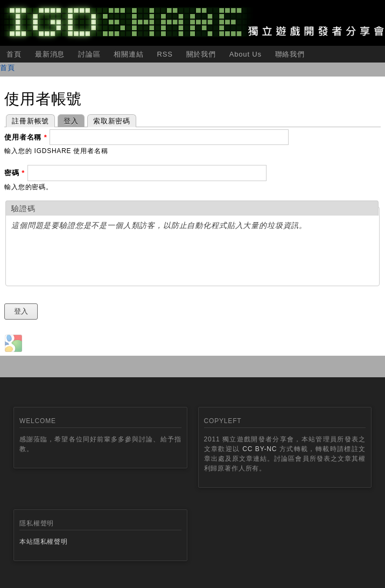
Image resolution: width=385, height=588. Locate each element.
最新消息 (50, 54)
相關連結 (128, 54)
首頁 (14, 54)
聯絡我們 (290, 54)
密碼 (15, 173)
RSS (164, 54)
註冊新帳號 (30, 121)
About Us (246, 54)
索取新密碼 (112, 121)
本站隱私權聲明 (44, 542)
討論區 (89, 54)
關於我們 (201, 54)
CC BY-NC (260, 449)
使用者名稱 (26, 137)
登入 (68, 120)
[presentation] (93, 259)
